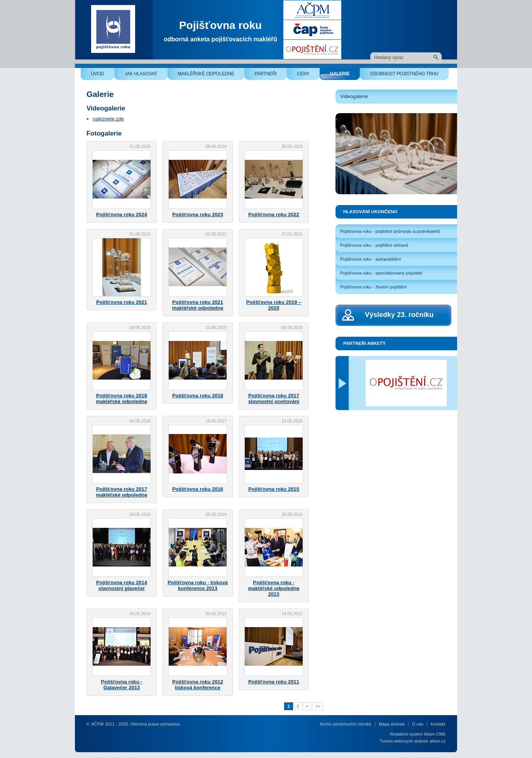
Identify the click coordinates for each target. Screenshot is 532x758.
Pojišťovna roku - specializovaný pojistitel (381, 273)
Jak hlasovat (146, 75)
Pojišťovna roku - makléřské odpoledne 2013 (274, 588)
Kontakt (438, 724)
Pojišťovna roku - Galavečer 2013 (121, 685)
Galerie (345, 75)
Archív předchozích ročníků (346, 724)
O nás (418, 724)
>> (318, 706)
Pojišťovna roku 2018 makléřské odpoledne (122, 399)
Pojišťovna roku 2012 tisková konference (198, 685)
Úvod (103, 75)
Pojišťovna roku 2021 (122, 302)
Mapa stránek (392, 724)
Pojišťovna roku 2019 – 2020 (274, 305)
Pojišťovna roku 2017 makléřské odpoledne (122, 492)
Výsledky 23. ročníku (399, 315)
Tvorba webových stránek (404, 741)
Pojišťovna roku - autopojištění (371, 259)
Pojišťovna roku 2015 (274, 489)
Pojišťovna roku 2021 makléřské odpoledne (198, 305)
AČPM (97, 724)
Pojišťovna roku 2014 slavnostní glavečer (122, 585)
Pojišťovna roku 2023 (198, 215)
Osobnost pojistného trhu (409, 75)
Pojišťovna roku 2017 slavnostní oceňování (274, 399)
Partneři (271, 75)
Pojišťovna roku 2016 (198, 489)
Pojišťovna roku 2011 (274, 682)
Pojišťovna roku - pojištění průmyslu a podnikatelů (390, 231)
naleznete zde (108, 119)
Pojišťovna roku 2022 (274, 215)
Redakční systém (406, 734)
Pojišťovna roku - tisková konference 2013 (198, 585)
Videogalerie (354, 96)
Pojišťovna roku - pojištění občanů (374, 245)
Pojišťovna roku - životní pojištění (373, 287)
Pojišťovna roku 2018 (198, 396)
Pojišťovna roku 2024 (122, 215)
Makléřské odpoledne (211, 75)
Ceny (308, 75)
